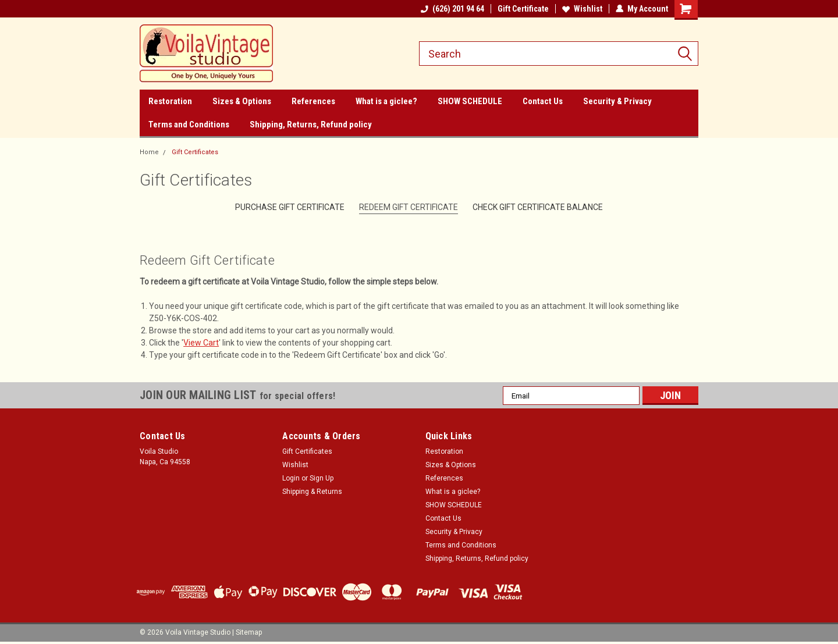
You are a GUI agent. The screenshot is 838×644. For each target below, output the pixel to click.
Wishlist (582, 9)
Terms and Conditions (189, 124)
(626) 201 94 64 (452, 9)
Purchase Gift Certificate (290, 207)
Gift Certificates (195, 152)
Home (149, 152)
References (313, 101)
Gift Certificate (523, 9)
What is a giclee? (386, 101)
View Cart (201, 343)
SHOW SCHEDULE (470, 101)
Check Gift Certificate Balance (538, 207)
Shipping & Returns (312, 492)
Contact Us (543, 101)
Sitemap (249, 632)
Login (291, 478)
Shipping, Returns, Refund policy (311, 124)
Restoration (170, 101)
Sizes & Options (242, 101)
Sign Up (322, 478)
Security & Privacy (617, 101)
